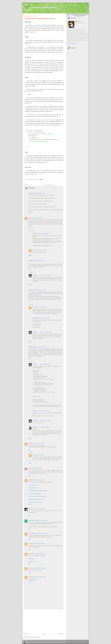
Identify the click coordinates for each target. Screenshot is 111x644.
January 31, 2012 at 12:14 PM (41, 307)
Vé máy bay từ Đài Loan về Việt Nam (36, 499)
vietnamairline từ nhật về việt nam (35, 493)
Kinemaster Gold (32, 512)
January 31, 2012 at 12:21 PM (44, 318)
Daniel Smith (31, 520)
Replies (31, 231)
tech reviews (31, 543)
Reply (30, 213)
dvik (30, 218)
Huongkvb (31, 480)
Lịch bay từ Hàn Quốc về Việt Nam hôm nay (37, 496)
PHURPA (35, 427)
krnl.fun (36, 579)
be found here (34, 174)
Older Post (61, 634)
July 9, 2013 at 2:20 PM (40, 455)
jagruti (30, 468)
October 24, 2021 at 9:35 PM (39, 509)
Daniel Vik (35, 275)
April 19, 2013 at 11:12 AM (38, 443)
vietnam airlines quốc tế (33, 488)
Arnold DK (31, 509)
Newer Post (26, 634)
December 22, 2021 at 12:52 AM (40, 533)
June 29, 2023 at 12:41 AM (39, 543)
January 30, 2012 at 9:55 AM (44, 233)
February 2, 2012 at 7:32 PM (45, 364)
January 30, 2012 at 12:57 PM (41, 250)
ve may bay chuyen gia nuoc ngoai (35, 502)
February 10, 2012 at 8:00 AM (43, 427)
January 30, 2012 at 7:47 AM (40, 193)
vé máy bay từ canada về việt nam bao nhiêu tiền (38, 491)
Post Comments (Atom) (35, 637)
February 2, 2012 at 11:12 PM (44, 411)
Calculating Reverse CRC (38, 25)
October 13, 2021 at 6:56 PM (39, 480)
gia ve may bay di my (33, 485)
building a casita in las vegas (47, 537)
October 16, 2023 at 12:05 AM (40, 554)
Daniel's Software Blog (45, 8)
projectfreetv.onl (32, 561)
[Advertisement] (37, 620)
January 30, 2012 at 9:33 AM (36, 218)
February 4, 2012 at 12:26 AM (45, 420)
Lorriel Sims (31, 533)
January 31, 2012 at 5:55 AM (40, 290)
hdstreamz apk (31, 580)
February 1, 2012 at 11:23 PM (45, 332)
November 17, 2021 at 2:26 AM (40, 520)
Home (44, 634)
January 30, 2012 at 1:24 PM (39, 261)
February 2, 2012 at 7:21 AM (40, 347)
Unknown (31, 443)
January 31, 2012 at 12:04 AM (45, 275)
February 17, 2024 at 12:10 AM (40, 577)
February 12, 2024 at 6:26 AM (40, 568)
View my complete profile (72, 43)
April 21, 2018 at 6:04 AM (37, 468)
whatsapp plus (31, 558)
